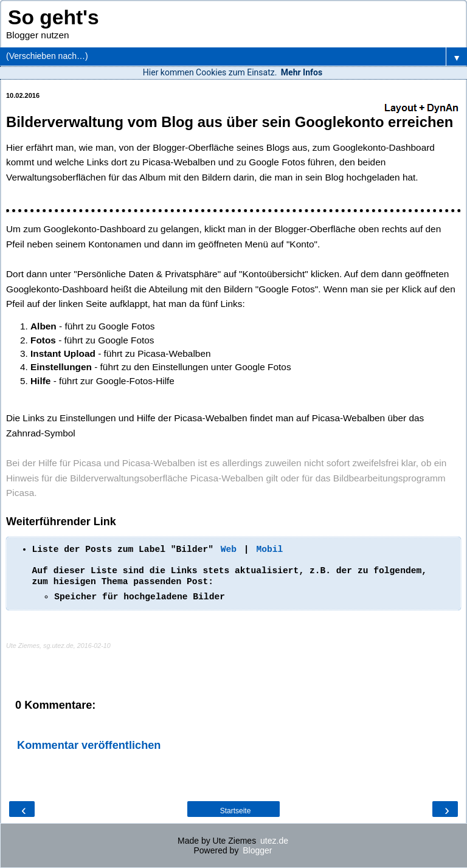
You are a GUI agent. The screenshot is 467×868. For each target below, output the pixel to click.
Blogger (257, 850)
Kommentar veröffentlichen (89, 745)
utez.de (274, 841)
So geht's (54, 17)
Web (229, 549)
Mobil (269, 549)
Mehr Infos (302, 72)
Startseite (236, 811)
